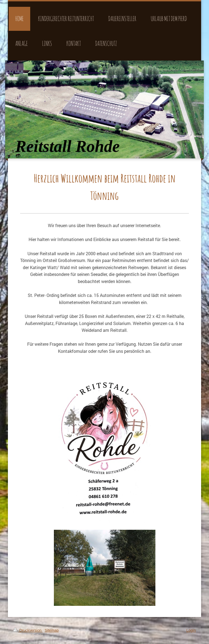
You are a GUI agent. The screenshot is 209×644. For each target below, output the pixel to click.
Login (191, 630)
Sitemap (52, 630)
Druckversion (28, 630)
